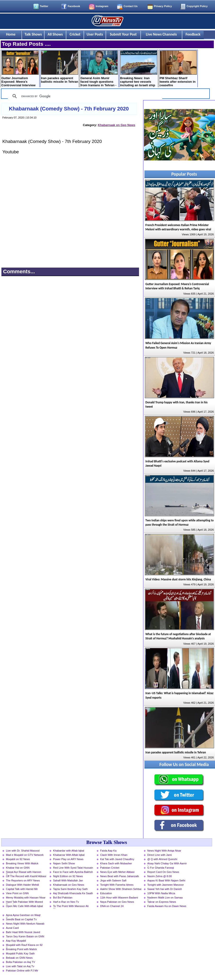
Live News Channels (161, 34)
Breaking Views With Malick (22, 863)
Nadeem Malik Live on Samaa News (165, 898)
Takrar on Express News (162, 902)
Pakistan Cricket (110, 868)
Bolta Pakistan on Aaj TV (20, 962)
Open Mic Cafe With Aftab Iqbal (24, 906)
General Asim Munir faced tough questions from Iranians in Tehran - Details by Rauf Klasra (99, 69)
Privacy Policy (163, 6)
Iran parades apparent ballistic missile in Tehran (60, 67)
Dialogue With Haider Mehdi (22, 885)
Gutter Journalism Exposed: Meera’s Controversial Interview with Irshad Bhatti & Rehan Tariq (20, 69)
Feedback (193, 34)
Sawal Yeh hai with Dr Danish (165, 889)
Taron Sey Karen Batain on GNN (25, 936)
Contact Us (131, 6)
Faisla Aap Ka (108, 851)
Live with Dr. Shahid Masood (23, 851)
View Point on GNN (17, 893)
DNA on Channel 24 (112, 906)
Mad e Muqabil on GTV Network (25, 855)
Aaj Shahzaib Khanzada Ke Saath (73, 893)
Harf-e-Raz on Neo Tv (66, 902)
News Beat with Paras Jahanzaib (120, 876)
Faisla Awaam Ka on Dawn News (167, 906)
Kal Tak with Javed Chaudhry (117, 859)
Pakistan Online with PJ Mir (22, 971)
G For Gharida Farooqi (161, 868)
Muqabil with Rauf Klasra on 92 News (24, 945)
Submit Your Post (123, 34)
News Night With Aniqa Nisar (164, 851)
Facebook (74, 6)
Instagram (102, 6)
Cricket (75, 34)
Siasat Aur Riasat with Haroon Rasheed (24, 872)
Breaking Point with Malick (21, 949)
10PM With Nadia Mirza (161, 893)
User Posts (95, 34)
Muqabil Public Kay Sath (20, 953)
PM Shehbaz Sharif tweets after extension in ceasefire (178, 69)
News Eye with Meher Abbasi (117, 872)
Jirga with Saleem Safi (113, 880)
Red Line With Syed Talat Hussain (73, 868)
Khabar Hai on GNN (18, 868)
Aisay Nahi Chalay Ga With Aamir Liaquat (167, 864)
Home (11, 34)
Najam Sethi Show (64, 863)
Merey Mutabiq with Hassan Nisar (26, 898)
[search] (84, 96)
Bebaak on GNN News (19, 958)
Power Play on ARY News (68, 859)
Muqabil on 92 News (18, 859)
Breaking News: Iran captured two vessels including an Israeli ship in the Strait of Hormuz (139, 69)
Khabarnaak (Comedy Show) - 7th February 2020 (69, 109)
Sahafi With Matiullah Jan (68, 880)
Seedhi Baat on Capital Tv (21, 919)
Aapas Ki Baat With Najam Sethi (166, 880)
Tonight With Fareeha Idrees (117, 885)
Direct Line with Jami (159, 855)
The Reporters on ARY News (23, 880)
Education (106, 893)
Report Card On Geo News (163, 872)
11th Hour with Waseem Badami (119, 898)
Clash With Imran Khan (114, 855)
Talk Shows (33, 34)
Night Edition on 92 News (68, 876)
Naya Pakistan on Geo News (117, 902)
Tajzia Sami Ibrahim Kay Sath (70, 889)
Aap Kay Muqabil (16, 941)
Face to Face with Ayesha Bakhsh (73, 872)
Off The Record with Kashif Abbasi (26, 876)
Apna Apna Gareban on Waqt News (23, 916)
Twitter (44, 6)
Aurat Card (12, 928)
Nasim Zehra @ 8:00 (159, 876)
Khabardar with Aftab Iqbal (69, 851)
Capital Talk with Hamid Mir (22, 889)
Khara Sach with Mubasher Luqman (116, 864)
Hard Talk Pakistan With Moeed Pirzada (24, 902)
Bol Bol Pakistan (63, 898)
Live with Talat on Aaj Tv (20, 966)
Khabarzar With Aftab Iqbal (69, 855)
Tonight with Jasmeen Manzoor (166, 885)
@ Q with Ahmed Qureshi (162, 859)
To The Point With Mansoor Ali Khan (71, 907)
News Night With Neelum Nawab (25, 924)
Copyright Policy (197, 6)
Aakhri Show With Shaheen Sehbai (121, 889)
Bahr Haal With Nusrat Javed (23, 932)
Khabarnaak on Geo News (116, 125)
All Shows (55, 34)
